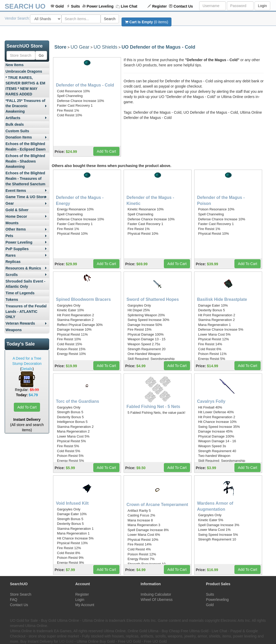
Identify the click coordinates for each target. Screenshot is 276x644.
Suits (76, 6)
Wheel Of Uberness (157, 600)
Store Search (21, 594)
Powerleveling (217, 600)
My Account (85, 605)
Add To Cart (27, 407)
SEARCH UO (25, 6)
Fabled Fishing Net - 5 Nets (153, 407)
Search (110, 19)
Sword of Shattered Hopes (153, 299)
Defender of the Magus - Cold (85, 85)
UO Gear (80, 47)
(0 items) (146, 22)
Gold (60, 6)
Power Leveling (100, 6)
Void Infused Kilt (72, 503)
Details (27, 369)
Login (262, 6)
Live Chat (129, 6)
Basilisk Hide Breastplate (222, 299)
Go (41, 55)
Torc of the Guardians (77, 401)
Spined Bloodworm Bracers (83, 299)
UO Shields (105, 47)
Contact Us (183, 6)
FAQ (14, 600)
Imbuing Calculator (156, 594)
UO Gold (66, 641)
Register (159, 6)
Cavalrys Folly (211, 401)
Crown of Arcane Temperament (157, 505)
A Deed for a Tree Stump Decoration (27, 361)
